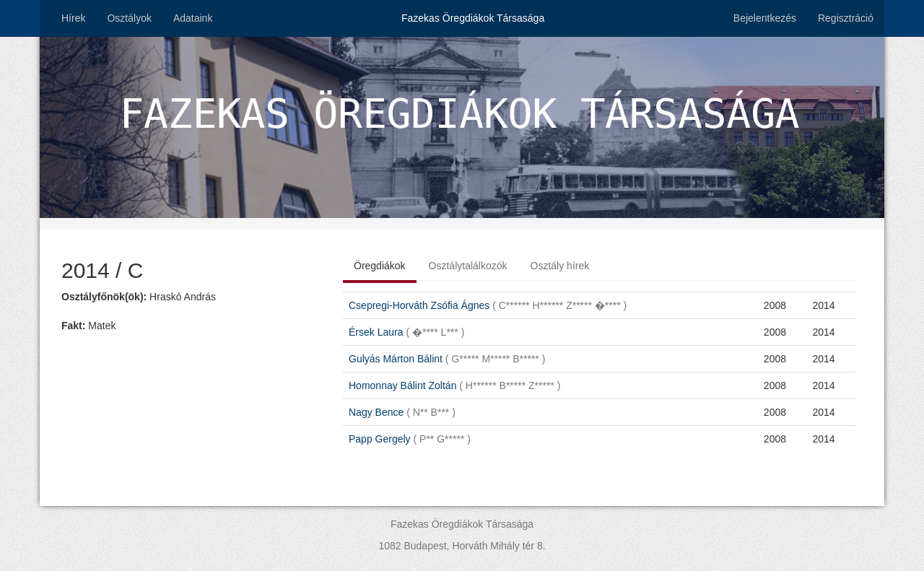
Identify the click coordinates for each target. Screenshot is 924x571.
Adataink (193, 18)
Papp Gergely (410, 439)
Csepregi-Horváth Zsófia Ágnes (488, 305)
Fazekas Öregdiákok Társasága (473, 18)
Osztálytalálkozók (468, 266)
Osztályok (129, 18)
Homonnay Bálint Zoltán (454, 385)
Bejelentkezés (765, 18)
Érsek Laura (406, 332)
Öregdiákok (380, 266)
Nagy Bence (402, 412)
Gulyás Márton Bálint (447, 359)
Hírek (73, 18)
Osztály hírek (560, 266)
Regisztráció (846, 18)
